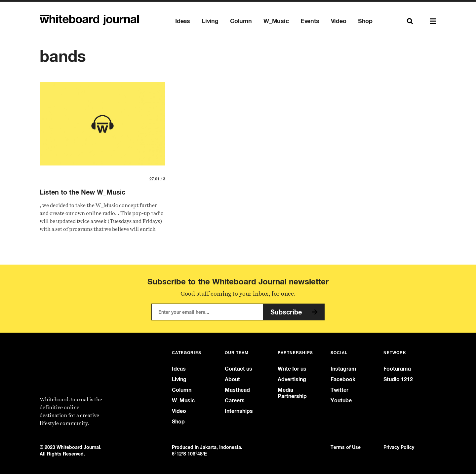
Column (241, 21)
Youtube (341, 401)
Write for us (292, 369)
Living (210, 21)
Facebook (343, 379)
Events (310, 21)
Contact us (238, 369)
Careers (235, 401)
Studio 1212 (398, 379)
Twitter (339, 390)
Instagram (343, 369)
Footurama (397, 369)
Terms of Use (346, 447)
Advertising (292, 379)
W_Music (276, 21)
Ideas (183, 21)
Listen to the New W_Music (82, 192)
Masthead (237, 390)
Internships (239, 411)
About (232, 379)
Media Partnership (292, 393)
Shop (365, 21)
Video (339, 21)
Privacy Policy (399, 447)
